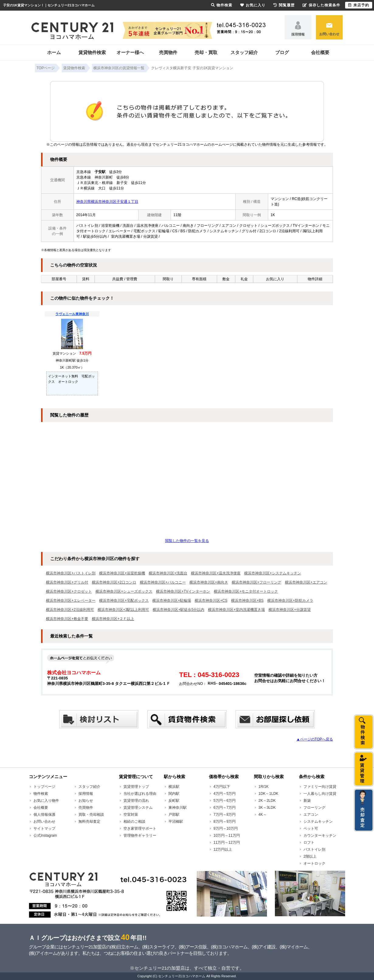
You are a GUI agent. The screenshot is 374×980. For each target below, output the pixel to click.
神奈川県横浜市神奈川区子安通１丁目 (107, 202)
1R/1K (263, 787)
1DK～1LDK (268, 794)
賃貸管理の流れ (136, 801)
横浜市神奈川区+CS (211, 601)
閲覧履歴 (284, 5)
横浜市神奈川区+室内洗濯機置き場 (236, 610)
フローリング (314, 808)
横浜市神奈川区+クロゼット (69, 591)
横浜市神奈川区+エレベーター (71, 601)
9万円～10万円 (226, 829)
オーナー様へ (130, 52)
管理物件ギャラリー (140, 835)
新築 (307, 801)
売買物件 (168, 52)
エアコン (311, 815)
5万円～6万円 (225, 801)
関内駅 (174, 794)
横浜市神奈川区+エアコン (306, 582)
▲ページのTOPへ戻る (315, 739)
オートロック (314, 863)
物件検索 (41, 794)
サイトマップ (44, 829)
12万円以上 (223, 849)
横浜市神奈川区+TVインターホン (183, 591)
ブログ (282, 52)
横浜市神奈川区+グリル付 (67, 582)
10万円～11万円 (227, 835)
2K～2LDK (267, 801)
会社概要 (320, 52)
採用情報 (298, 34)
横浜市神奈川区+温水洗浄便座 (216, 573)
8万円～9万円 (225, 822)
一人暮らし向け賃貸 (320, 794)
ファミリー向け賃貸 (320, 787)
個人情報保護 (44, 815)
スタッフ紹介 (244, 52)
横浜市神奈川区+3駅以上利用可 (123, 610)
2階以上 (310, 856)
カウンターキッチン (320, 835)
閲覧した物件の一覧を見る (187, 541)
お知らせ (86, 801)
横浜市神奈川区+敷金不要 (67, 619)
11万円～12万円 (227, 842)
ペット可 (311, 829)
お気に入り (253, 5)
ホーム (54, 52)
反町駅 (174, 801)
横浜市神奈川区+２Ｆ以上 (113, 619)
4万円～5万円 (225, 794)
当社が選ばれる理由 (140, 794)
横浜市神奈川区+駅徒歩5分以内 (178, 610)
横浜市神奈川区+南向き (209, 582)
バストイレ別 (314, 849)
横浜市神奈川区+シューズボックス (124, 591)
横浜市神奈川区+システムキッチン (273, 573)
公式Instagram (45, 835)
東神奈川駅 (178, 808)
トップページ (44, 787)
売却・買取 (206, 52)
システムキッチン (318, 822)
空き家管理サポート (140, 829)
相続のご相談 (134, 822)
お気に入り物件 (46, 801)
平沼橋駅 (176, 822)
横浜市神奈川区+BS (247, 601)
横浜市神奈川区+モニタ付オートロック (246, 591)
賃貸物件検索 (92, 52)
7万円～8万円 (225, 815)
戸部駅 (174, 815)
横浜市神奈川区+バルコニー (163, 582)
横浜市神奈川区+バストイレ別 (71, 573)
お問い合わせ (329, 34)
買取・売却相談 (91, 815)
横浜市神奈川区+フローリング (256, 582)
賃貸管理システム (138, 808)
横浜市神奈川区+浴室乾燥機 (122, 573)
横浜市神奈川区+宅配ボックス (124, 601)
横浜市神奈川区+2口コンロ (114, 582)
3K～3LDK (267, 808)
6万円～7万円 (225, 808)
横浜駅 (174, 787)
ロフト (309, 842)
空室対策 (131, 815)
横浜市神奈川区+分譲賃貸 (290, 610)
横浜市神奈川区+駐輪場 (172, 601)
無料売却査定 (89, 822)
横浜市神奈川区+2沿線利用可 (70, 610)
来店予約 (359, 5)
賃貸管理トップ (136, 787)
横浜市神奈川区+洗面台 (168, 573)
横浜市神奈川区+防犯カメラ (290, 601)
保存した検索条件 (321, 5)
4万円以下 (222, 787)
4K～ (263, 815)
